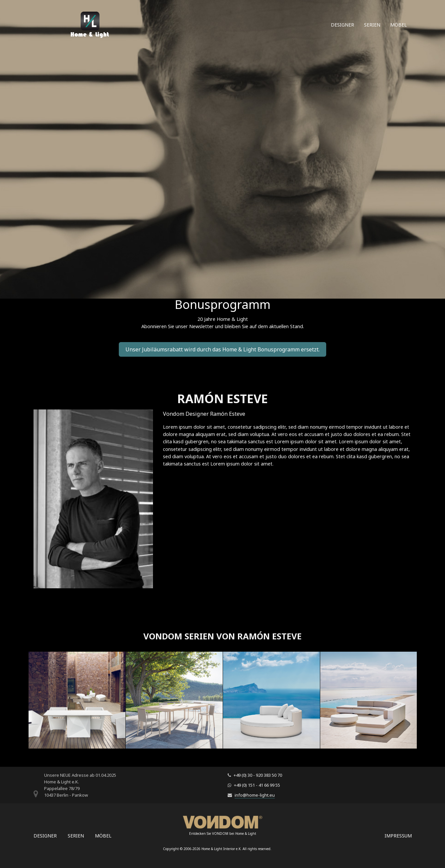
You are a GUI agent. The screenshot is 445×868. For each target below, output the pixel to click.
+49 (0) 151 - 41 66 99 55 (257, 785)
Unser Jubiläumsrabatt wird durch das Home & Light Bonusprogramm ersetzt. (222, 349)
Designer (342, 25)
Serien (372, 25)
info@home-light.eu (255, 795)
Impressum (398, 836)
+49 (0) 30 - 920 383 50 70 (258, 775)
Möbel (399, 25)
